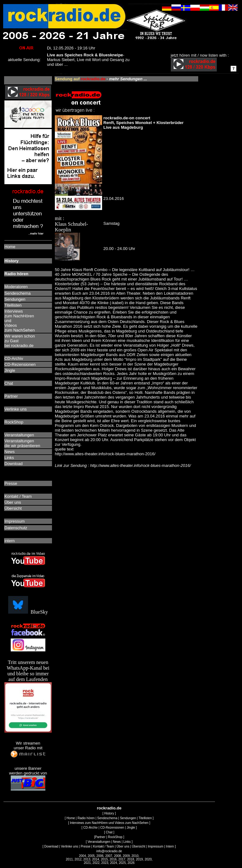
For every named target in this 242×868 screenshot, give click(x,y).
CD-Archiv (90, 828)
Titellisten (145, 818)
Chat (109, 832)
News (117, 842)
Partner (100, 837)
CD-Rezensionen (112, 828)
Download (51, 846)
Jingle (131, 828)
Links (127, 842)
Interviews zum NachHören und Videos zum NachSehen (109, 823)
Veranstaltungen (99, 842)
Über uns (123, 846)
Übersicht (139, 846)
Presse (86, 846)
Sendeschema (107, 818)
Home (71, 818)
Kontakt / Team (104, 846)
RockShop (115, 837)
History (109, 813)
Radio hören (86, 818)
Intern (170, 846)
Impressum (156, 846)
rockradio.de (109, 808)
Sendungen (128, 818)
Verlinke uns (69, 846)
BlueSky (28, 612)
